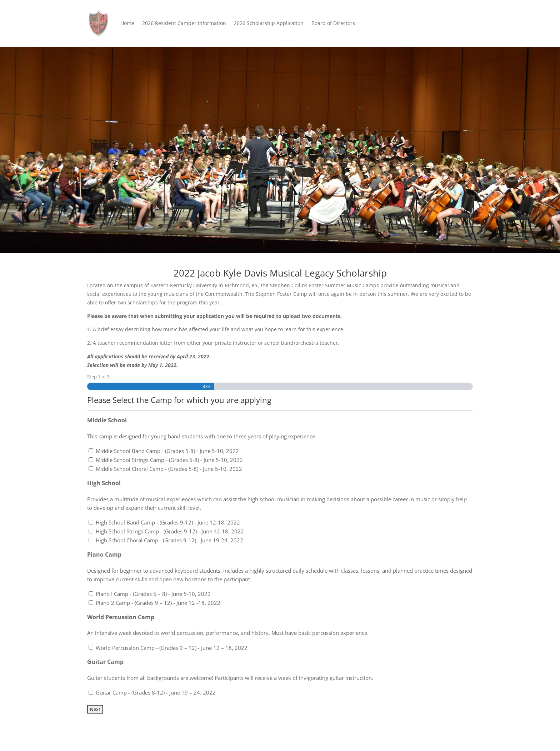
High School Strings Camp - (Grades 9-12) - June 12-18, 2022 (170, 531)
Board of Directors (333, 23)
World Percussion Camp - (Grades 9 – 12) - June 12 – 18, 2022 (172, 648)
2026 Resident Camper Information (184, 23)
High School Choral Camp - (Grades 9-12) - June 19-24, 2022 (169, 540)
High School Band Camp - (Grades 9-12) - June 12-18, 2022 (168, 522)
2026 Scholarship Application (269, 23)
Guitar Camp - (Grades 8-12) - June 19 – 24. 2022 (156, 692)
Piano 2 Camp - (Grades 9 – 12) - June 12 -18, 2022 (158, 603)
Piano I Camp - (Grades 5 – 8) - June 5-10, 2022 (153, 594)
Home (127, 23)
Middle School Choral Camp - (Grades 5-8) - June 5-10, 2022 (169, 469)
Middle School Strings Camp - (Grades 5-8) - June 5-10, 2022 (169, 460)
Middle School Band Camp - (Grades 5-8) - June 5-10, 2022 (167, 451)
